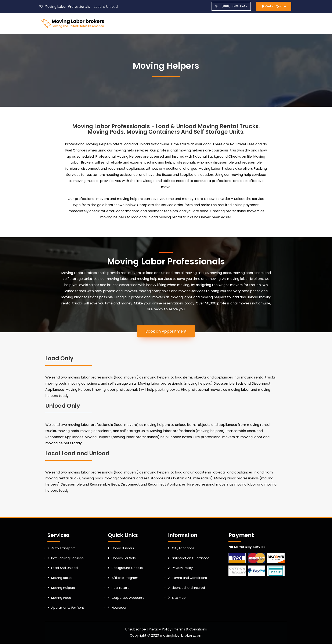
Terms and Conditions (189, 578)
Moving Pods (61, 598)
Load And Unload (64, 568)
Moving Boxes (62, 578)
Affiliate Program (125, 578)
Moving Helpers (63, 588)
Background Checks (127, 568)
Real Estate (121, 588)
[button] (166, 332)
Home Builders (123, 548)
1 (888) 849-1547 (231, 6)
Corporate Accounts (128, 598)
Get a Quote (273, 6)
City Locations (183, 548)
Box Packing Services (67, 558)
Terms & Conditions (191, 630)
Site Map (179, 598)
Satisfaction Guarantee (191, 558)
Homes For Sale (124, 558)
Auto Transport (63, 548)
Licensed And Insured (188, 588)
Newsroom (120, 608)
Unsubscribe (136, 630)
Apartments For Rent (68, 608)
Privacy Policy (182, 568)
